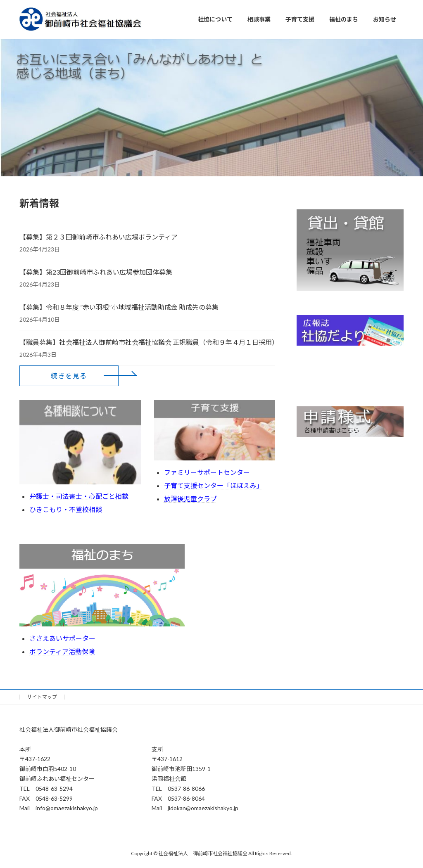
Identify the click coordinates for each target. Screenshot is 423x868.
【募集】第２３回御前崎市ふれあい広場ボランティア (99, 237)
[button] (69, 376)
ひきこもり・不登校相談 (66, 509)
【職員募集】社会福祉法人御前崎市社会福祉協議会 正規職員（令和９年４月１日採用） (147, 342)
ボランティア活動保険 (62, 651)
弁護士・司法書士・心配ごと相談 (79, 496)
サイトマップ (42, 697)
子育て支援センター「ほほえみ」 (214, 485)
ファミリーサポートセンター (207, 472)
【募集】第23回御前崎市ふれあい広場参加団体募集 (96, 272)
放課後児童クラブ (190, 499)
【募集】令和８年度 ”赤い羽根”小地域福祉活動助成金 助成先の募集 (119, 307)
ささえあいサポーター (62, 638)
